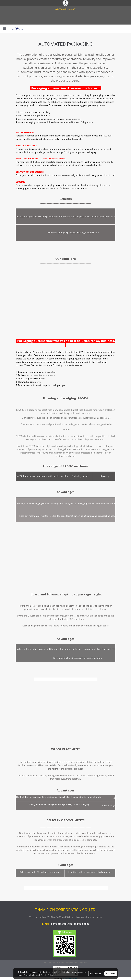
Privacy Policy (30, 975)
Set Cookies (96, 974)
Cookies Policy (47, 975)
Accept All (111, 974)
